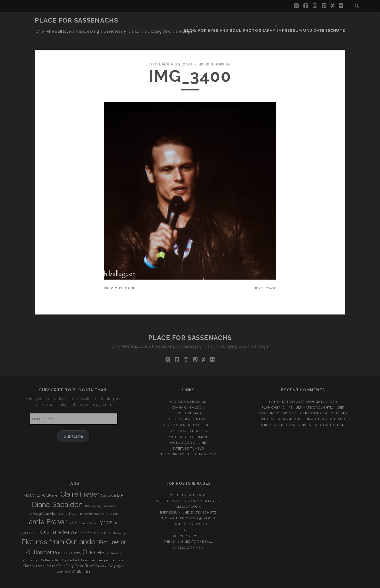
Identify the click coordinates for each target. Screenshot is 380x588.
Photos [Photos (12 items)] (104, 518)
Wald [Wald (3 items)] (60, 557)
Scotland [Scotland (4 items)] (118, 546)
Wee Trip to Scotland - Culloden (188, 486)
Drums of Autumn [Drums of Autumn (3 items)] (70, 499)
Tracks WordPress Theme (169, 583)
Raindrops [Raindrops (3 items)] (62, 546)
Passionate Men (188, 533)
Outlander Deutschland (188, 410)
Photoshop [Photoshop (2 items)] (119, 518)
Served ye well (188, 521)
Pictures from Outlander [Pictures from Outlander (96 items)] (59, 527)
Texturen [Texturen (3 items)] (51, 552)
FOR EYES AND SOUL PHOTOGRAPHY (249, 20)
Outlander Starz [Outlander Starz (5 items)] (83, 518)
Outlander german (188, 422)
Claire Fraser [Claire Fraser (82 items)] (80, 480)
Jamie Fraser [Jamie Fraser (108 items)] (46, 507)
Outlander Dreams (188, 416)
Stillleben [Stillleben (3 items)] (38, 552)
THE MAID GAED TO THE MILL (188, 527)
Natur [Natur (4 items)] (118, 508)
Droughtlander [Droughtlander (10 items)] (43, 499)
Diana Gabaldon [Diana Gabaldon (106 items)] (57, 490)
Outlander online (188, 428)
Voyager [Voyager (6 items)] (116, 551)
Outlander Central (188, 405)
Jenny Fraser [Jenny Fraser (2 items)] (88, 508)
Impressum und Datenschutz (316, 20)
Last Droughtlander (317, 387)
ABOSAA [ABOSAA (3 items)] (30, 481)
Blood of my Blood (188, 510)
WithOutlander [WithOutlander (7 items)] (77, 557)
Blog (205, 20)
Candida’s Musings (188, 387)
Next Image (265, 274)
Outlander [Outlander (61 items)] (55, 517)
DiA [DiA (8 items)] (120, 481)
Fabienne (267, 399)
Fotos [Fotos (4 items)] (97, 499)
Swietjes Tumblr (188, 434)
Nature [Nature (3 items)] (26, 518)
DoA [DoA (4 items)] (87, 491)
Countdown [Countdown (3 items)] (108, 481)
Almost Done (188, 492)
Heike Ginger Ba (214, 50)
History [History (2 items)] (114, 499)
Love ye (188, 515)
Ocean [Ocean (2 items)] (35, 518)
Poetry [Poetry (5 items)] (76, 539)
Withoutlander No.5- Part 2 (188, 504)
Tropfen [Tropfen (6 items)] (92, 551)
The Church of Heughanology (188, 440)
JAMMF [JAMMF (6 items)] (74, 508)
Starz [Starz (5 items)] (27, 551)
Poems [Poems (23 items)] (61, 538)
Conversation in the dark (322, 410)
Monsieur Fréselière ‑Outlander (316, 399)
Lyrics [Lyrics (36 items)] (105, 507)
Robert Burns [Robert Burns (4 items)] (79, 546)
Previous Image (119, 274)
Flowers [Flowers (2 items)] (88, 499)
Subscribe (73, 422)
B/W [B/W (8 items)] (41, 481)
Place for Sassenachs (76, 20)
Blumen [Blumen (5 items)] (53, 481)
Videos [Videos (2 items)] (104, 552)
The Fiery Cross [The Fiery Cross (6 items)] (71, 551)
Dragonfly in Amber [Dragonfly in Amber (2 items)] (103, 491)
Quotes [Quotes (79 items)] (94, 537)
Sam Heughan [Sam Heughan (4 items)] (100, 546)
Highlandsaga (188, 399)
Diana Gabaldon (188, 393)
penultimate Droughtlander (317, 393)
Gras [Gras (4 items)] (105, 499)
